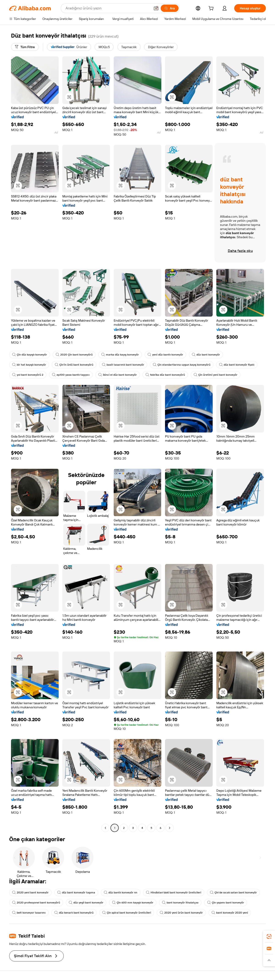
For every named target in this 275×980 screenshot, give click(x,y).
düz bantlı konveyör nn (121, 892)
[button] (156, 8)
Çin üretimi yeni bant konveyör (216, 375)
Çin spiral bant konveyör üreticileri (127, 913)
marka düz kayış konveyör (120, 355)
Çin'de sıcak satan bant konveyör (233, 892)
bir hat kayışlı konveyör (29, 365)
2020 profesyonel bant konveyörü (36, 903)
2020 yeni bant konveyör (30, 892)
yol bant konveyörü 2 (28, 375)
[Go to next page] (170, 828)
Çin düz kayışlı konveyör (30, 355)
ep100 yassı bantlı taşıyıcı (71, 375)
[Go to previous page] (105, 828)
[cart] (212, 9)
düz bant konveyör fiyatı (237, 365)
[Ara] (170, 8)
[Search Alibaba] (108, 8)
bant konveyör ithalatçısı (180, 903)
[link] (269, 936)
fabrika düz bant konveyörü (165, 375)
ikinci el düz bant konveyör (118, 375)
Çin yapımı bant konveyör (226, 903)
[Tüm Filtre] (25, 47)
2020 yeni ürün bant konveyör (181, 913)
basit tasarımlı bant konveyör (123, 365)
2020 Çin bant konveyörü (74, 355)
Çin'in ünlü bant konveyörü (74, 365)
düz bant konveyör (206, 355)
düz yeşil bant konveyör (86, 903)
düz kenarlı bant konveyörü (74, 913)
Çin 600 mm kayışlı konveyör (133, 903)
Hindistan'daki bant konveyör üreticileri (174, 892)
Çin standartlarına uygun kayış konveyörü (182, 365)
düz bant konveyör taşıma (76, 892)
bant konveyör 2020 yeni (230, 913)
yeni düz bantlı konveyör (165, 355)
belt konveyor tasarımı (29, 913)
